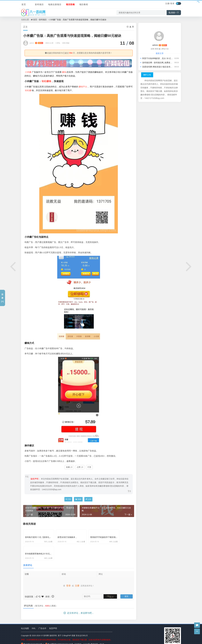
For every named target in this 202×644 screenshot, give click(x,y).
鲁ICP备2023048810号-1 (32, 640)
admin (36, 43)
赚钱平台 (83, 87)
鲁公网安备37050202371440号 (59, 640)
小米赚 (28, 72)
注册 (77, 580)
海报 (78, 499)
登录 (172, 3)
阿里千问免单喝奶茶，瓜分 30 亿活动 (159, 58)
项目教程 (78, 4)
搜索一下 (174, 12)
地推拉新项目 (50, 4)
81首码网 (45, 631)
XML (34, 624)
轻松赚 (28, 90)
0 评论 (57, 43)
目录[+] (2, 298)
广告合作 (42, 624)
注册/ (168, 3)
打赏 (89, 467)
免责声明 (53, 624)
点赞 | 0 (80, 467)
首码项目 (34, 4)
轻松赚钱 (46, 81)
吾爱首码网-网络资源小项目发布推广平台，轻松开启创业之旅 (169, 67)
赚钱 (64, 72)
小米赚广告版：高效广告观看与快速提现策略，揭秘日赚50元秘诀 (78, 20)
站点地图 (25, 624)
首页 (23, 4)
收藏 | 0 (69, 467)
